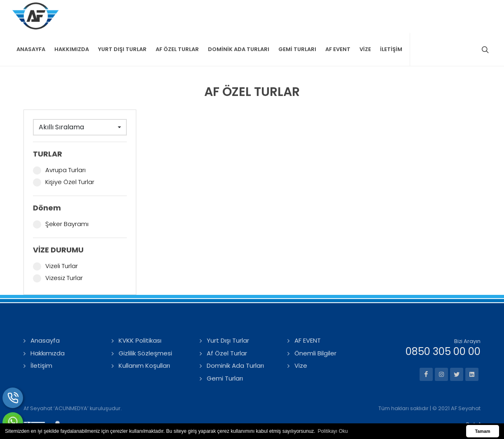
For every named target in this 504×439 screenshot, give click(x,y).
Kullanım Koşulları (144, 333)
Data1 (473, 392)
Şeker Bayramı (61, 191)
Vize (301, 333)
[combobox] (80, 95)
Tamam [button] (482, 431)
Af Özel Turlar (227, 321)
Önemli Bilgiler (315, 321)
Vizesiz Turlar (58, 245)
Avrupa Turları (59, 138)
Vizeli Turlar (55, 234)
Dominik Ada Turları (235, 333)
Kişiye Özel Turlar (64, 149)
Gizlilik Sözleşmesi (145, 321)
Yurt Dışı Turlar (228, 308)
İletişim (41, 333)
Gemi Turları (225, 346)
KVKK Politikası (140, 308)
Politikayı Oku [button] (332, 431)
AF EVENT (308, 308)
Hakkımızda (48, 321)
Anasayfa (45, 308)
